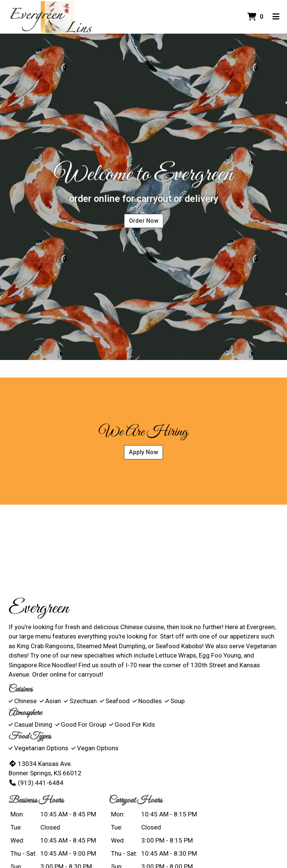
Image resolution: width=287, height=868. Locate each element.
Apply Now (143, 452)
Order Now (144, 221)
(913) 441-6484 (36, 783)
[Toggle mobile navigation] (276, 17)
